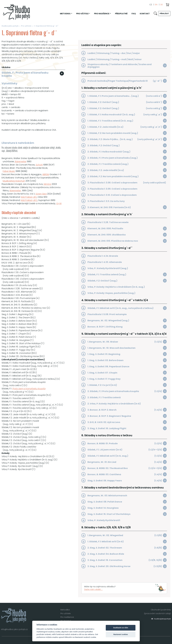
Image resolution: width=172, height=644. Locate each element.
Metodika (65, 610)
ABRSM (46, 174)
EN (156, 5)
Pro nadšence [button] (102, 14)
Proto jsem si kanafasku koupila (29, 389)
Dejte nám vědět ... (93, 589)
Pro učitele (26, 26)
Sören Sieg (41, 194)
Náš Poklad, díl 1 (29, 197)
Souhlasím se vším (121, 628)
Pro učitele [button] (82, 14)
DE (162, 5)
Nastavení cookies (121, 634)
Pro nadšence (67, 617)
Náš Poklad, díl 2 (29, 200)
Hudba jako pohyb (10, 26)
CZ (151, 5)
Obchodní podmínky (161, 610)
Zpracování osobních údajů (157, 613)
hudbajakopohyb (161, 619)
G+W (59, 203)
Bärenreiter (21, 162)
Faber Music (9, 171)
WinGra (47, 184)
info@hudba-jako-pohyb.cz (14, 629)
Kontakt (145, 14)
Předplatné (121, 14)
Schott (39, 165)
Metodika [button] (65, 14)
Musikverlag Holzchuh (14, 181)
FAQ (134, 14)
